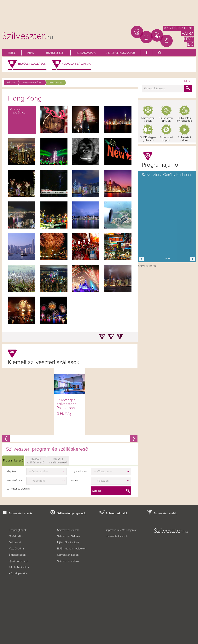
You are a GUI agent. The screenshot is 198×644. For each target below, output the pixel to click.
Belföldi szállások (32, 64)
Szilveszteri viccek (148, 119)
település (11, 471)
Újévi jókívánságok (68, 542)
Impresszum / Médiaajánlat (121, 530)
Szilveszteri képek (32, 83)
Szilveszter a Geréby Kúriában (166, 175)
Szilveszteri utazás (21, 513)
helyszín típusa (14, 481)
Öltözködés (16, 536)
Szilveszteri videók (184, 139)
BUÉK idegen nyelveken (148, 139)
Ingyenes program (20, 489)
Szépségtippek (18, 530)
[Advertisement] (99, 15)
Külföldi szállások (76, 64)
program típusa (79, 471)
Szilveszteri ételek (165, 513)
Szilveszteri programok (72, 513)
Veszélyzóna (16, 549)
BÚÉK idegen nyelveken (72, 549)
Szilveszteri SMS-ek (166, 119)
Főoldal (11, 83)
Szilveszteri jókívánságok (184, 119)
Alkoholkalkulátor (121, 53)
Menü (31, 53)
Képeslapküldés (18, 574)
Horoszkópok (86, 53)
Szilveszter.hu (147, 266)
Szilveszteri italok (117, 513)
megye (74, 481)
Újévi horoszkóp (18, 561)
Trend (12, 53)
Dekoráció (15, 542)
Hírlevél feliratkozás (117, 536)
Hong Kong (55, 83)
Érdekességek (55, 53)
